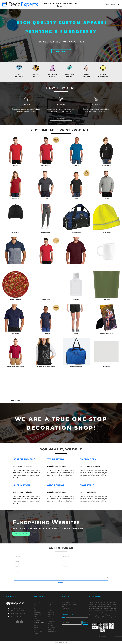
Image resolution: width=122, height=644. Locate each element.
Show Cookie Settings (61, 642)
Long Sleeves (51, 627)
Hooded (36, 627)
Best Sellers (37, 605)
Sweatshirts (51, 615)
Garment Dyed (38, 615)
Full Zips (36, 633)
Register (113, 5)
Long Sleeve (37, 620)
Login (107, 5)
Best (35, 611)
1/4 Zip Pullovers (38, 631)
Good (35, 607)
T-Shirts (50, 607)
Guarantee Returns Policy (68, 603)
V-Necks (50, 611)
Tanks (35, 617)
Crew (35, 629)
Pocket (36, 618)
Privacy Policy (65, 606)
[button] (118, 5)
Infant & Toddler (52, 631)
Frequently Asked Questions (69, 604)
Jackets (50, 617)
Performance (37, 613)
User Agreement (66, 608)
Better (35, 609)
